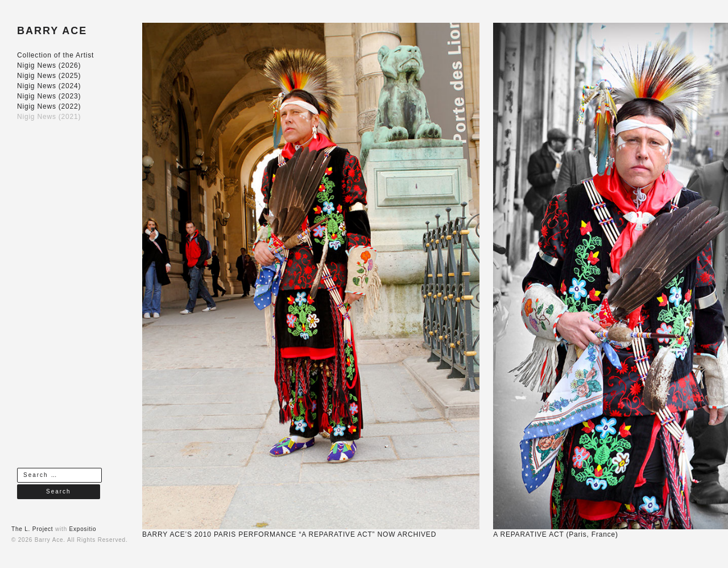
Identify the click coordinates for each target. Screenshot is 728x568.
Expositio (83, 529)
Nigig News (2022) (49, 106)
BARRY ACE (52, 31)
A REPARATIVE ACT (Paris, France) (556, 534)
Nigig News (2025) (49, 76)
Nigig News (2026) (49, 65)
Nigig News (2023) (49, 96)
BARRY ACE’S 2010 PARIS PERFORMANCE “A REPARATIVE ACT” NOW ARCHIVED (289, 534)
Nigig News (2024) (49, 86)
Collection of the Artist (55, 55)
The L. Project (32, 529)
